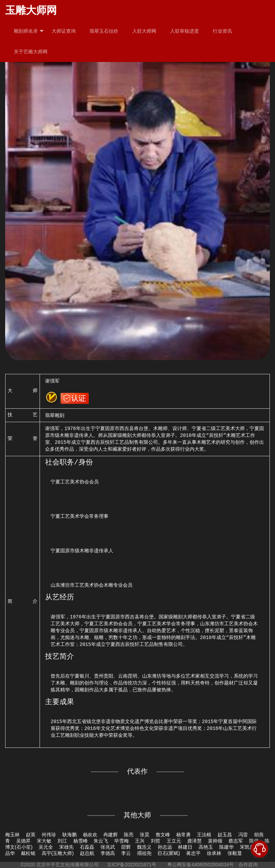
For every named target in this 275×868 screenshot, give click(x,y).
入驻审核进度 (184, 31)
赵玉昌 (225, 835)
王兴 (140, 841)
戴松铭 (28, 853)
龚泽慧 (194, 841)
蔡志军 (236, 841)
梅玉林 (12, 835)
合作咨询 (248, 865)
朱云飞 (101, 841)
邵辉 (126, 847)
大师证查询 (64, 31)
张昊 (145, 835)
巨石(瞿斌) (169, 853)
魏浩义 (144, 847)
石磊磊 (87, 847)
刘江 (62, 841)
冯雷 (243, 835)
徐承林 (214, 853)
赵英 (31, 835)
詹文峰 (163, 835)
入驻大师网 (144, 31)
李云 (126, 853)
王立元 (174, 841)
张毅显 (235, 853)
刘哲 (156, 841)
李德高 (108, 853)
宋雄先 (66, 847)
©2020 (28, 865)
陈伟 (254, 841)
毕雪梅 (121, 841)
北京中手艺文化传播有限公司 (67, 865)
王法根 (204, 835)
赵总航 (87, 853)
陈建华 (226, 847)
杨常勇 (183, 835)
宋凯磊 (247, 847)
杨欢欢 (90, 835)
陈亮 (129, 835)
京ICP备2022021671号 (132, 865)
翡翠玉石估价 (104, 31)
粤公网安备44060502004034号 (201, 865)
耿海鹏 (70, 835)
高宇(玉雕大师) (58, 853)
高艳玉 (206, 847)
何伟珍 (49, 835)
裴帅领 (215, 841)
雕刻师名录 (29, 31)
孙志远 (165, 847)
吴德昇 (23, 841)
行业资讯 (222, 31)
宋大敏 (44, 841)
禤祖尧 (144, 853)
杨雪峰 (81, 841)
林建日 (185, 847)
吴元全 (46, 847)
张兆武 (108, 847)
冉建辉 (110, 835)
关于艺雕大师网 (31, 52)
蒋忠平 (193, 853)
